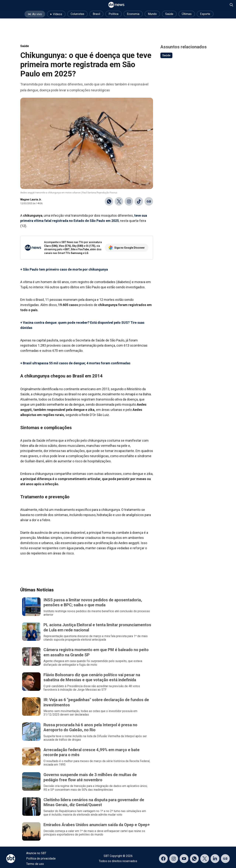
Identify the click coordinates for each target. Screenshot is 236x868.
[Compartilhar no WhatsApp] (109, 201)
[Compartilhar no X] (119, 201)
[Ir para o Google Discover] (149, 201)
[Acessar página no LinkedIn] (215, 859)
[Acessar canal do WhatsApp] (194, 859)
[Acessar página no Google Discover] (225, 859)
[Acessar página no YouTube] (184, 859)
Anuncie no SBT (36, 853)
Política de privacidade (41, 858)
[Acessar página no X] (205, 859)
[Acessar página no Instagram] (174, 859)
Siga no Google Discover (127, 248)
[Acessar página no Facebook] (163, 859)
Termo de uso (35, 864)
